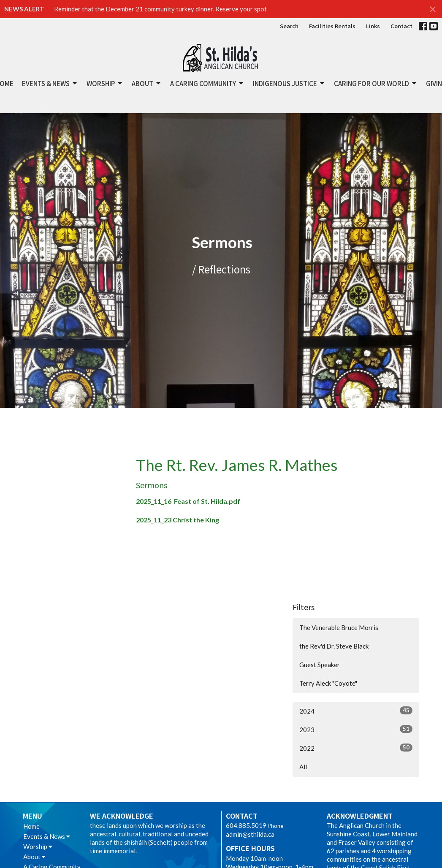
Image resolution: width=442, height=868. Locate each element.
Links (373, 26)
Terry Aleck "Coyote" (328, 683)
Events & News (50, 83)
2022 (356, 748)
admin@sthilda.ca (250, 834)
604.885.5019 (246, 825)
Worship (105, 83)
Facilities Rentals (332, 26)
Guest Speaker (320, 665)
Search (289, 26)
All (303, 767)
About (147, 83)
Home (31, 826)
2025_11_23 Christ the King (178, 520)
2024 (356, 711)
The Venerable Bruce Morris (339, 627)
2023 (356, 729)
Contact (401, 26)
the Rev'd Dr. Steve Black (334, 646)
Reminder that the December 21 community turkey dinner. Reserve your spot (160, 9)
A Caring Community (207, 83)
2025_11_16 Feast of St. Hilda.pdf (188, 501)
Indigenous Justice (289, 83)
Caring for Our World (376, 83)
